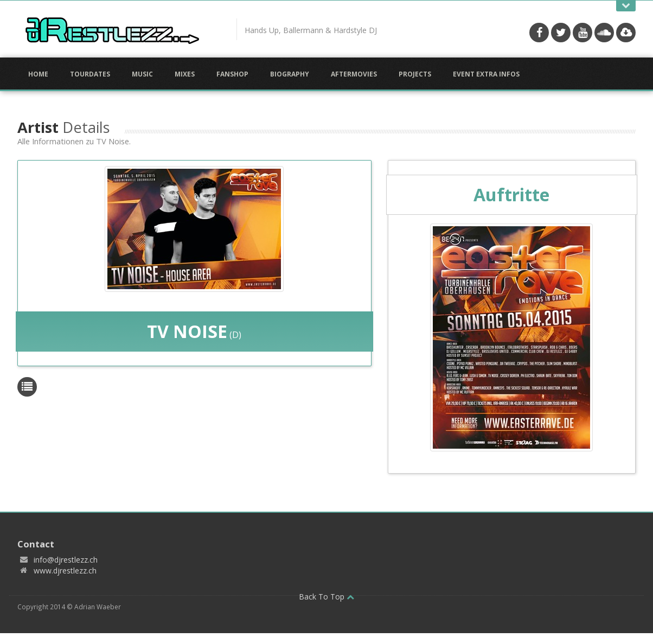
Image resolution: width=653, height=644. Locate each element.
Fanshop (232, 74)
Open (626, 6)
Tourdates (90, 74)
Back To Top (326, 597)
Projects (415, 74)
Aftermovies (354, 74)
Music (142, 74)
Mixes (185, 74)
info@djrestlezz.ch (66, 560)
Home (38, 74)
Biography (290, 74)
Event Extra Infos (486, 74)
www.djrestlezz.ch (65, 570)
